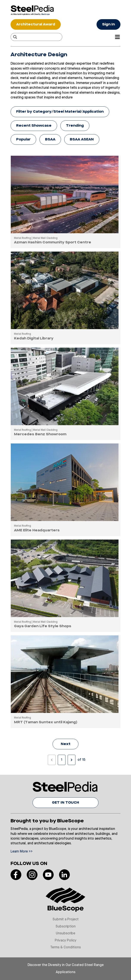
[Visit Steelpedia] (32, 9)
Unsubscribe (65, 933)
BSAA (50, 140)
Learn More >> (22, 852)
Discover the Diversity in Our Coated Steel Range (66, 965)
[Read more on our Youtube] (48, 875)
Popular (23, 140)
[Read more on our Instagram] (32, 875)
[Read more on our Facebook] (16, 875)
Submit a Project (66, 919)
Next (66, 744)
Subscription (66, 927)
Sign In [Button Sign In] (108, 25)
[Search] (15, 37)
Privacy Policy (65, 941)
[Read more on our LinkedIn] (64, 875)
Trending (75, 126)
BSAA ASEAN (82, 140)
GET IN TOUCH (65, 803)
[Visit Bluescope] (32, 14)
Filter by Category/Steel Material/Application (60, 112)
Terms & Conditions (65, 947)
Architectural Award (36, 25)
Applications (66, 972)
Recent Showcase (34, 126)
